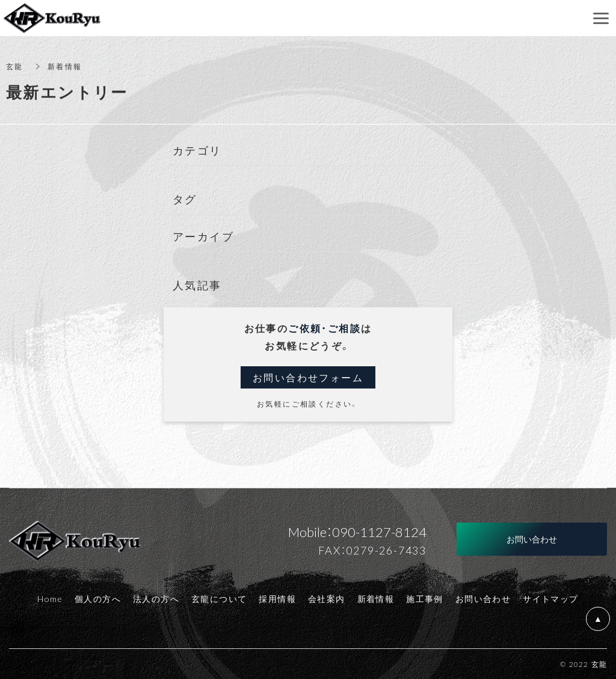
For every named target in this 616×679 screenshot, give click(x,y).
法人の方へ (156, 598)
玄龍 (15, 66)
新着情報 (376, 598)
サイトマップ (550, 598)
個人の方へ (98, 598)
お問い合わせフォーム (308, 377)
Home (50, 598)
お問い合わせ (483, 598)
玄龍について (219, 598)
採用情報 (277, 598)
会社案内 (327, 598)
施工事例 (425, 598)
